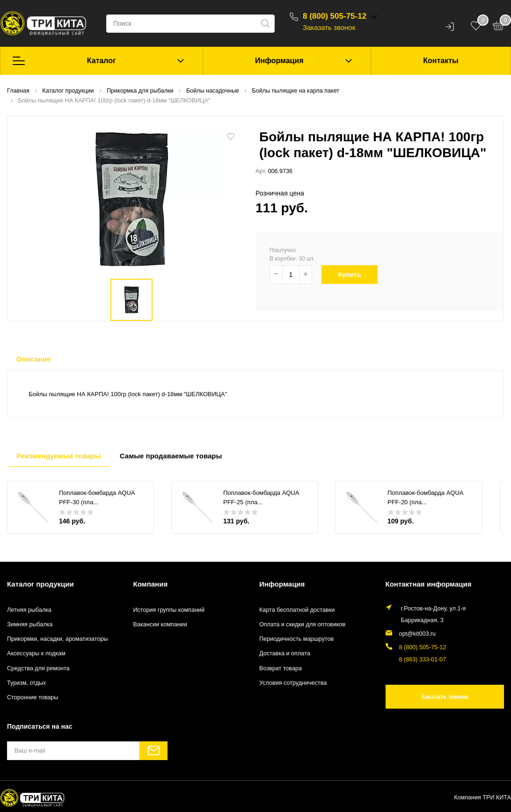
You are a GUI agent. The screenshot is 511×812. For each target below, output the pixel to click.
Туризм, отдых (26, 683)
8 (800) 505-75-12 (335, 16)
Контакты (441, 61)
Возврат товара (281, 668)
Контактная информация (429, 584)
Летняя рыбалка (29, 610)
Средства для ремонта (38, 668)
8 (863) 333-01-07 (423, 660)
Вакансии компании (160, 624)
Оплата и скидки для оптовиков (302, 624)
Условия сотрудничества (293, 683)
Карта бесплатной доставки (297, 610)
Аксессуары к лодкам (36, 653)
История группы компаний (169, 610)
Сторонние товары (33, 697)
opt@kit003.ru (418, 634)
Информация (279, 61)
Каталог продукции (40, 584)
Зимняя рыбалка (30, 624)
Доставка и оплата (285, 653)
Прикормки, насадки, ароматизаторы (58, 639)
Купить (353, 275)
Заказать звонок (329, 27)
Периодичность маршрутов (296, 639)
